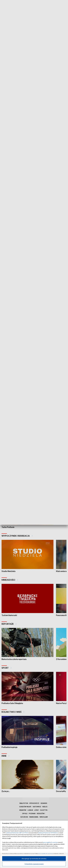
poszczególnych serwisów (50, 842)
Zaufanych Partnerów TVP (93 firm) (48, 833)
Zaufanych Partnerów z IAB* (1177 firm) (17, 833)
